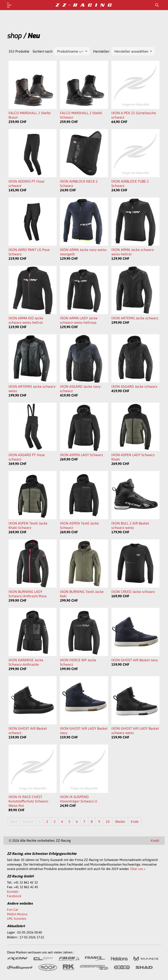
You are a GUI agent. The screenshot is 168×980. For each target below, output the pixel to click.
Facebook (14, 896)
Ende (135, 822)
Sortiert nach (43, 51)
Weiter (120, 822)
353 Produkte (19, 51)
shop (14, 36)
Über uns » (138, 869)
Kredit (155, 840)
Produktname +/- (71, 51)
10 (108, 822)
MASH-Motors (17, 914)
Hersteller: (101, 51)
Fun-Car (13, 910)
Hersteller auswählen (132, 51)
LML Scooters (17, 919)
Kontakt (13, 892)
